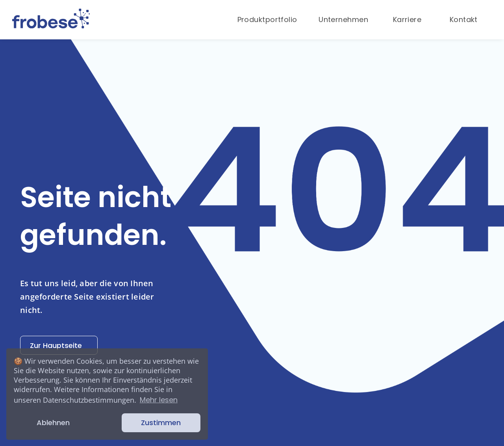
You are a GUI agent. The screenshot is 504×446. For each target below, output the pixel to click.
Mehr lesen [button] (159, 400)
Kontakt (464, 19)
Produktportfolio (267, 19)
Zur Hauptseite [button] (59, 345)
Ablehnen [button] (53, 423)
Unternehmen (343, 19)
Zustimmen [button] (161, 423)
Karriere (407, 19)
